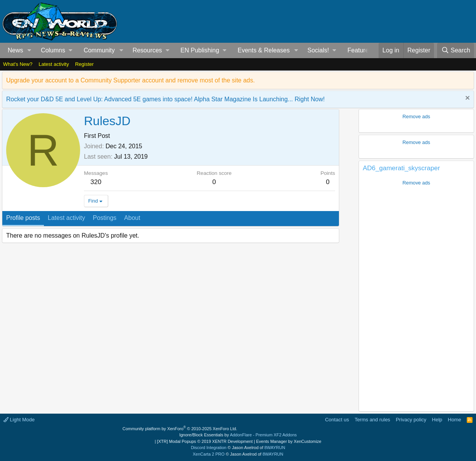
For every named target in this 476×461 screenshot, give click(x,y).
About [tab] (132, 218)
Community (99, 50)
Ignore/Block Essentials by (238, 435)
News (15, 50)
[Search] (456, 50)
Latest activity (54, 64)
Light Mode (19, 420)
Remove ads (416, 117)
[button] (29, 50)
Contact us (337, 420)
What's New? (18, 64)
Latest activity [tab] (66, 218)
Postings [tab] (105, 218)
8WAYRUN (275, 448)
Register (84, 64)
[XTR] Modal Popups (205, 441)
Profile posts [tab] (23, 218)
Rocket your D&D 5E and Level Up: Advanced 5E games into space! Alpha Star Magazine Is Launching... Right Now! (165, 99)
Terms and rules (372, 420)
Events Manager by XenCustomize (289, 441)
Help (437, 420)
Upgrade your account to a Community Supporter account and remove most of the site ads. (131, 80)
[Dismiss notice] (467, 99)
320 (96, 182)
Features (360, 50)
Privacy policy (411, 420)
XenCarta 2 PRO (209, 454)
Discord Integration (209, 448)
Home (455, 420)
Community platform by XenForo (180, 429)
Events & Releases (264, 50)
